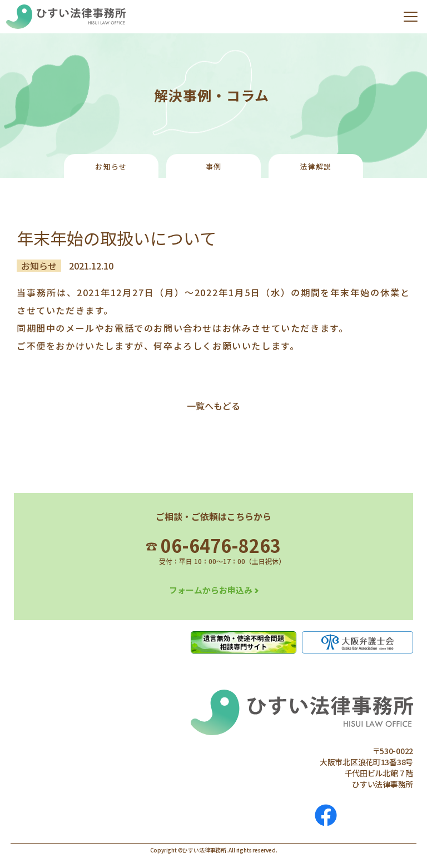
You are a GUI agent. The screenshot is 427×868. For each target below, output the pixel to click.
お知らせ (111, 166)
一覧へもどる (213, 406)
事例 (214, 166)
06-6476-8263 (213, 545)
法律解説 (316, 166)
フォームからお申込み (211, 590)
